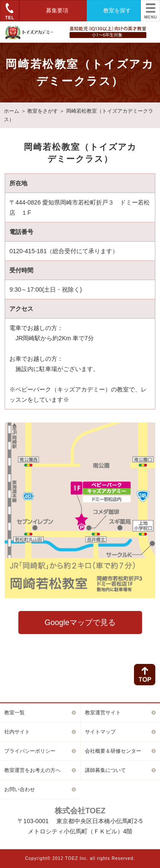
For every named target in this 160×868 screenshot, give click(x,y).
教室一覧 (15, 713)
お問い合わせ (20, 789)
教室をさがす (43, 111)
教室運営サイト (103, 713)
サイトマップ (100, 732)
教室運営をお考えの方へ (32, 770)
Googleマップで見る (80, 623)
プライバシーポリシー (30, 751)
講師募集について (105, 770)
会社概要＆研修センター (113, 751)
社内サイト (17, 732)
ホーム (12, 111)
